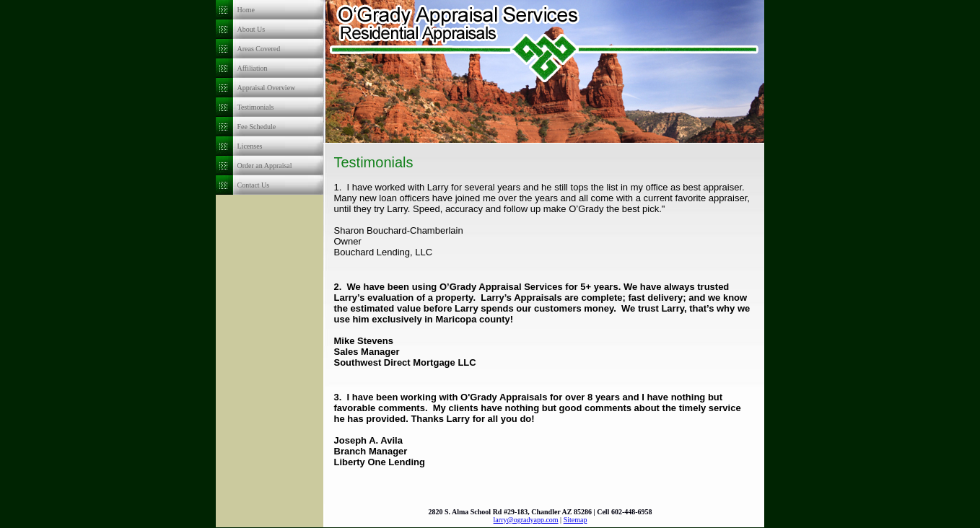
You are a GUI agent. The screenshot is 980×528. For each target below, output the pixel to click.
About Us (251, 29)
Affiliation (253, 68)
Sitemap (576, 520)
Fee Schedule (257, 127)
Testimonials (256, 107)
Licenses (250, 146)
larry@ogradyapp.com (526, 520)
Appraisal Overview (267, 88)
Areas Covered (259, 49)
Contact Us (254, 185)
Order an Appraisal (265, 166)
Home (246, 10)
